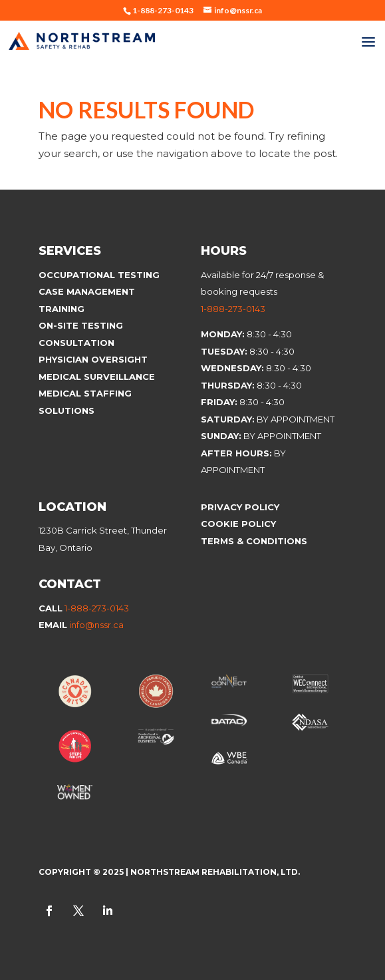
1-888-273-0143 (233, 309)
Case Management (87, 291)
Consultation (76, 343)
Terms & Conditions (254, 541)
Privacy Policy (240, 507)
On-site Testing (81, 325)
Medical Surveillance (98, 377)
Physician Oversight (93, 359)
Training (62, 309)
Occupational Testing (99, 275)
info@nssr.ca (96, 625)
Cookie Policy (240, 524)
